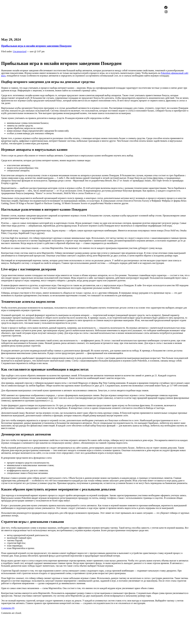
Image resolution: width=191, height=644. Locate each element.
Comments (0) (8, 608)
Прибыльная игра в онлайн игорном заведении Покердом (36, 46)
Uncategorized (20, 51)
